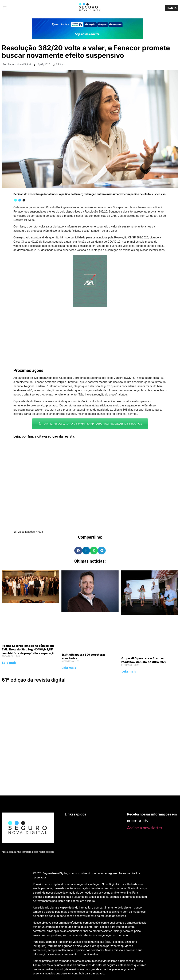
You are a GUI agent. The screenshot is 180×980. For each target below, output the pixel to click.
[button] (30, 8)
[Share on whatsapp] (94, 551)
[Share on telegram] (102, 551)
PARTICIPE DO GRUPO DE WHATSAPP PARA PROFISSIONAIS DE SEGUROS (90, 424)
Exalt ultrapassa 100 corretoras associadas (83, 656)
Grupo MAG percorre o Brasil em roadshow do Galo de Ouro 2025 (144, 660)
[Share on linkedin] (86, 551)
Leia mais (9, 663)
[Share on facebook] (78, 551)
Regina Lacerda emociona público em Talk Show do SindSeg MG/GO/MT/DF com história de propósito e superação (29, 649)
